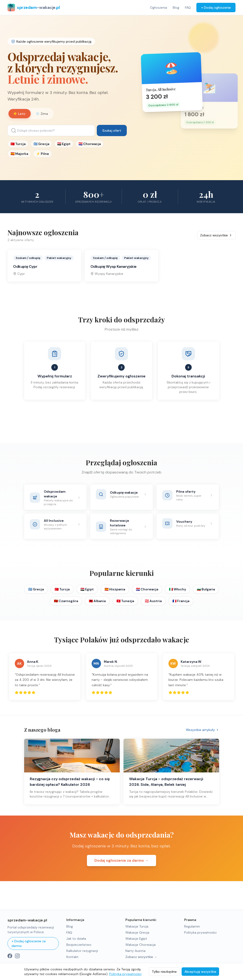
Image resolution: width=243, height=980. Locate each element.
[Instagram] (17, 956)
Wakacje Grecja (137, 932)
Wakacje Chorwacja (140, 945)
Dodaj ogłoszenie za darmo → (121, 866)
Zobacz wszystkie (216, 241)
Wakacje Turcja (137, 926)
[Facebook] (10, 956)
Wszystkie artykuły (202, 736)
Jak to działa (76, 939)
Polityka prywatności (200, 932)
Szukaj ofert (112, 130)
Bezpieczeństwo (79, 945)
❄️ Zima (42, 114)
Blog (176, 7)
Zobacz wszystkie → (141, 957)
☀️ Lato (19, 114)
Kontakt (72, 957)
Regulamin (192, 926)
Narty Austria (135, 951)
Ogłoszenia (159, 7)
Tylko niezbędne (164, 972)
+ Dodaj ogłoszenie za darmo (29, 943)
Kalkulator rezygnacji (82, 951)
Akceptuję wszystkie (200, 972)
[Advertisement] (122, 431)
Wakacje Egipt (136, 939)
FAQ (188, 7)
